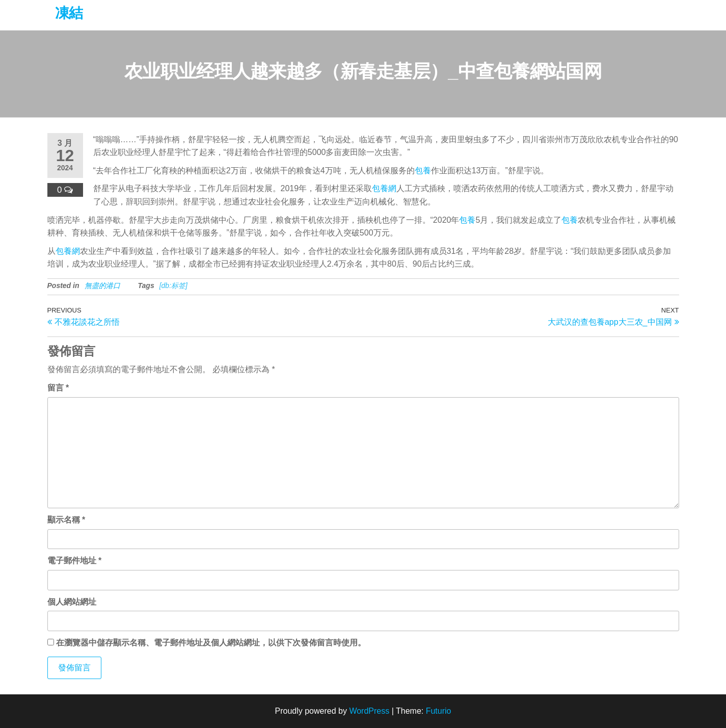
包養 (423, 171)
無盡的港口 (102, 285)
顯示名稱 (66, 520)
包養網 (384, 188)
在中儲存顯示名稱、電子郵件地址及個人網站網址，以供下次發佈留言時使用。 (211, 643)
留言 (58, 388)
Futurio (439, 711)
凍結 (69, 13)
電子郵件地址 (75, 561)
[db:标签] (173, 285)
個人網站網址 (72, 602)
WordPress (369, 711)
